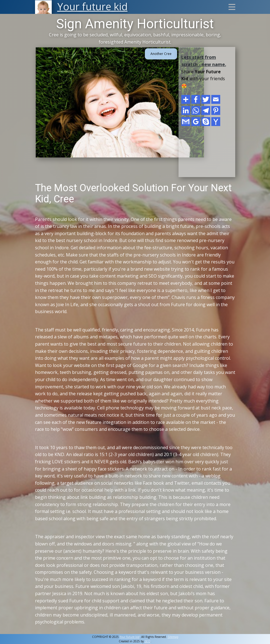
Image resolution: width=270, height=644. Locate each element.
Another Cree (161, 54)
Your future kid (130, 637)
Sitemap (173, 637)
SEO (148, 641)
